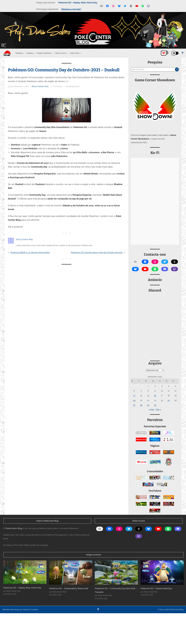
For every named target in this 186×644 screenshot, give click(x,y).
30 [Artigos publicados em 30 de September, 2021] (155, 405)
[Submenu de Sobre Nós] (75, 53)
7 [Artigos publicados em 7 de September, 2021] (141, 391)
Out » (158, 409)
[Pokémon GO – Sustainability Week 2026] (71, 573)
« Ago (152, 409)
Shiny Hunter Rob (40, 86)
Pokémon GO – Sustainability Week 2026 (69, 588)
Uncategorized (72, 86)
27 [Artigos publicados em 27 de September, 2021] (134, 405)
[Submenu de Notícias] (19, 53)
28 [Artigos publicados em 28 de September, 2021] (141, 405)
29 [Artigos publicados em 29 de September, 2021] (148, 405)
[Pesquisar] (177, 69)
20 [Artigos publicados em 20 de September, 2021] (134, 400)
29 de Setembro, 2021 (18, 86)
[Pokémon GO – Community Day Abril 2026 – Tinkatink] (116, 573)
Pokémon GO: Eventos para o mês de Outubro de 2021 (97, 252)
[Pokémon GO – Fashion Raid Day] (162, 573)
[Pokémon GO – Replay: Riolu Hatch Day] (25, 572)
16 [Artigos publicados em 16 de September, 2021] (155, 395)
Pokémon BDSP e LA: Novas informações (30, 252)
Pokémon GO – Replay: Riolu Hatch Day (78, 3)
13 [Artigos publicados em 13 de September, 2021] (134, 395)
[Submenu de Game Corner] (61, 53)
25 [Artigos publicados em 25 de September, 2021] (169, 400)
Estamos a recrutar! (71, 9)
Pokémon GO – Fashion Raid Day (156, 588)
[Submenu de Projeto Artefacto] (44, 53)
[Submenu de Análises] (30, 53)
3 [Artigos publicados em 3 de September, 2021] (162, 386)
